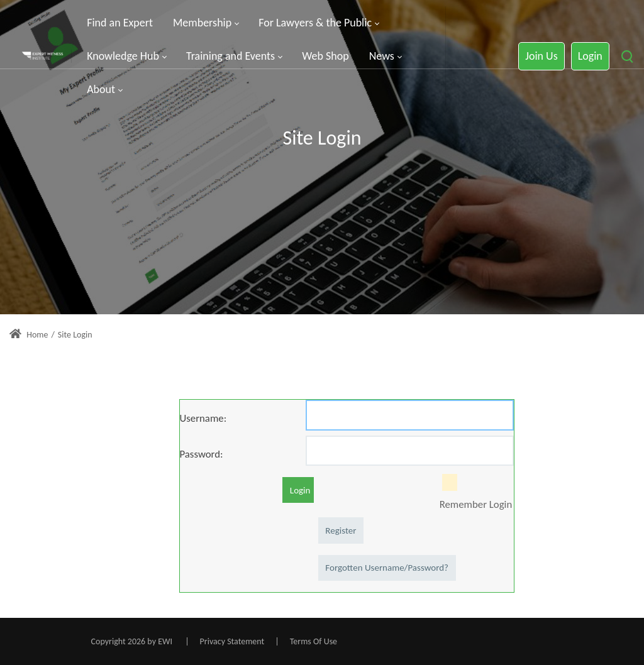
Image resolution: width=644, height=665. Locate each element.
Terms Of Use (314, 641)
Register (341, 530)
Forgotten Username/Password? (387, 568)
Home (29, 335)
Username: (203, 418)
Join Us (541, 56)
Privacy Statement (232, 641)
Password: (202, 454)
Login (590, 56)
